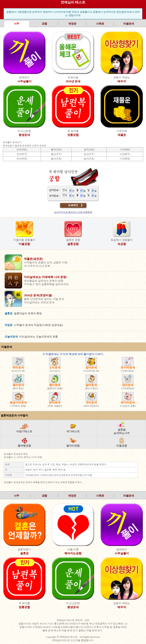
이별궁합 (24, 244)
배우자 (122, 81)
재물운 (122, 135)
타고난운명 (24, 131)
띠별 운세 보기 (70, 630)
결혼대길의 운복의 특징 (23, 313)
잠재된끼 (24, 77)
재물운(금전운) (33, 259)
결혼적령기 (24, 549)
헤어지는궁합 (73, 553)
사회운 (100, 24)
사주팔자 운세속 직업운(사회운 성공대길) (34, 325)
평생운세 (24, 135)
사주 (17, 496)
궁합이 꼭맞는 (122, 77)
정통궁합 (73, 135)
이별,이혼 (73, 549)
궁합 (44, 24)
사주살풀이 (24, 81)
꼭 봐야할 (73, 131)
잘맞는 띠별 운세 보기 (91, 630)
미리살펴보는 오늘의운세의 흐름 (31, 337)
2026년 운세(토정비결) (38, 295)
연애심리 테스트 (73, 2)
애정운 (72, 24)
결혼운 (24, 553)
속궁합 (122, 244)
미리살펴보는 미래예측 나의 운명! (45, 277)
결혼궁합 (73, 244)
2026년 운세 (73, 81)
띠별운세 (129, 24)
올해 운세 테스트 (52, 630)
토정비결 (73, 77)
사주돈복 (122, 131)
